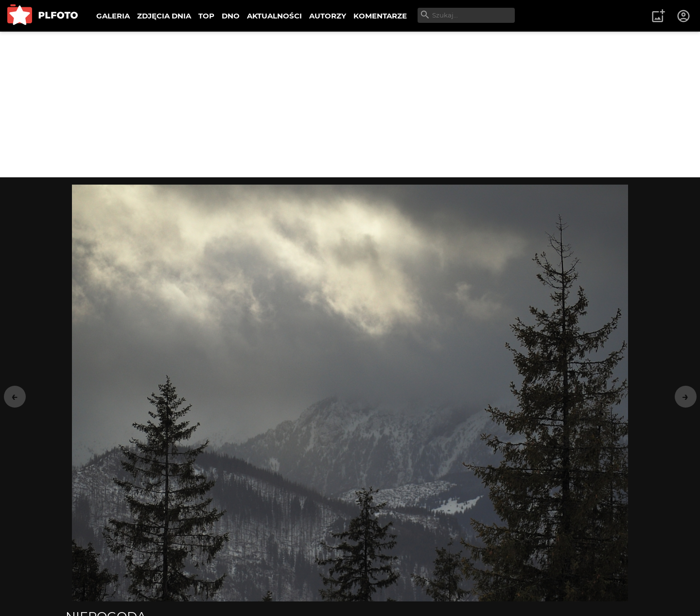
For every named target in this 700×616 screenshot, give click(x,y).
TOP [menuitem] (206, 16)
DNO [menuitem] (231, 16)
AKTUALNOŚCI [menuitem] (274, 16)
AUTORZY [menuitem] (328, 16)
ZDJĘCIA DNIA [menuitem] (164, 16)
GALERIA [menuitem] (113, 16)
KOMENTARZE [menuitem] (380, 16)
